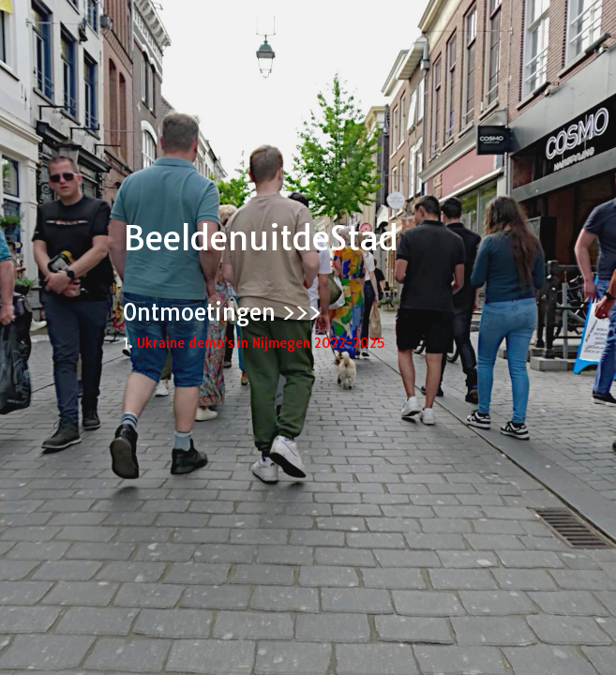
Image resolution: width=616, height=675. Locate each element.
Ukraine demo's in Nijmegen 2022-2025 (261, 343)
